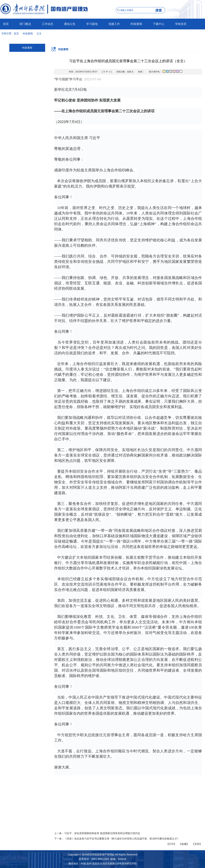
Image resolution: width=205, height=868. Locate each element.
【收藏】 (184, 844)
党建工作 (114, 24)
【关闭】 (197, 844)
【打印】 (171, 844)
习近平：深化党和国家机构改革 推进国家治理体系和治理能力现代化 (102, 833)
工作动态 (47, 24)
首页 (6, 24)
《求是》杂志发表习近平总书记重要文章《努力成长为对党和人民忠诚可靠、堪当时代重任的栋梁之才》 (122, 839)
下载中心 (159, 24)
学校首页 (181, 24)
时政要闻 (136, 24)
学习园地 (92, 24)
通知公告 (70, 24)
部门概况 (25, 24)
